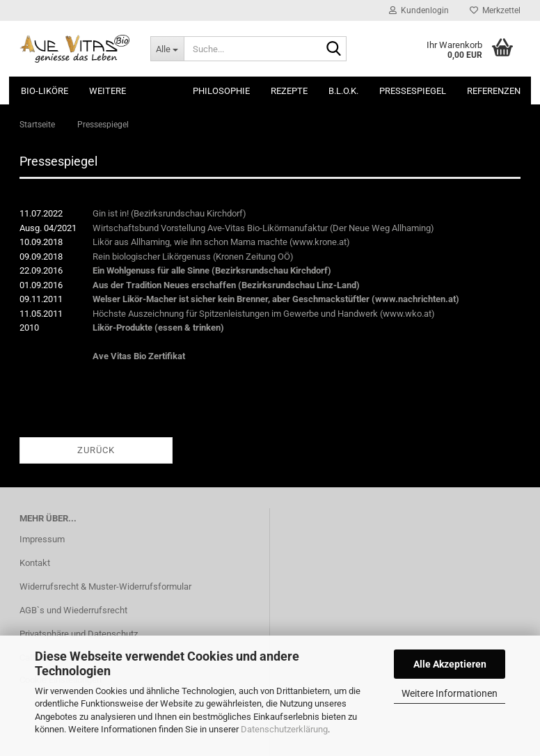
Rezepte (289, 91)
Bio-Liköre (45, 91)
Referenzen (494, 91)
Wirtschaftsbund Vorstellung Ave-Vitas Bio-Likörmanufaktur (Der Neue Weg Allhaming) (263, 228)
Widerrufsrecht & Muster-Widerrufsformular (105, 586)
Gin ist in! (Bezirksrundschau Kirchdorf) (169, 213)
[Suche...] (167, 49)
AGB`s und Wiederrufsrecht (73, 610)
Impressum (42, 539)
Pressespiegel (413, 91)
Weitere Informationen (450, 693)
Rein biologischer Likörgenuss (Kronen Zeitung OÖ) (193, 257)
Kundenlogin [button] (419, 10)
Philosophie (221, 91)
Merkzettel (495, 10)
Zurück (96, 450)
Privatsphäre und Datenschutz (79, 634)
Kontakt (35, 563)
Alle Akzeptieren (450, 664)
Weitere (108, 91)
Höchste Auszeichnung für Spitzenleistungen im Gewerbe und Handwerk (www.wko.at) (264, 314)
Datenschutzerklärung (284, 729)
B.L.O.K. (343, 91)
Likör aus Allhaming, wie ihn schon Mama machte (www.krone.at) (221, 242)
